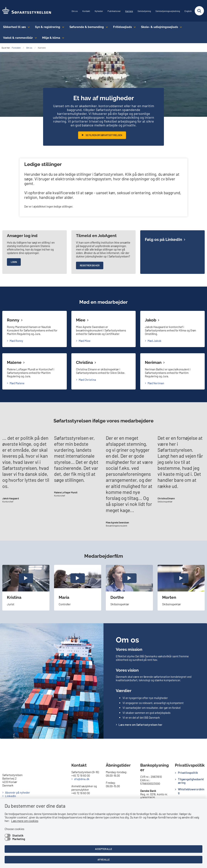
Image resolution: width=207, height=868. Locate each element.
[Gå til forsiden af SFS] (26, 11)
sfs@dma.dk (82, 779)
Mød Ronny (16, 341)
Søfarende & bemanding (87, 27)
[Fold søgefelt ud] (199, 11)
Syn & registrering (48, 27)
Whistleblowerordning (191, 791)
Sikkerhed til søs (14, 27)
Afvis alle (104, 860)
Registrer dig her (90, 265)
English (188, 11)
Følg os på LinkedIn (164, 239)
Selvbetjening (144, 11)
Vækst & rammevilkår (18, 38)
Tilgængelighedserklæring (191, 781)
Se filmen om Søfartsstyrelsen (104, 135)
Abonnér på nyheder (18, 792)
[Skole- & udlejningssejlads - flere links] (180, 27)
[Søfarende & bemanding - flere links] (106, 27)
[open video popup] (26, 578)
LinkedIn (10, 796)
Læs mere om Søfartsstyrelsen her (140, 725)
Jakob (151, 320)
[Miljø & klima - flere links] (62, 38)
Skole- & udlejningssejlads (159, 27)
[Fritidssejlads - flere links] (134, 27)
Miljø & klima (51, 38)
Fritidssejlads (122, 27)
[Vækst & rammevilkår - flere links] (35, 38)
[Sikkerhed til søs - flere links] (28, 27)
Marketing (19, 839)
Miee (81, 320)
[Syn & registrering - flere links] (62, 27)
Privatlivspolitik (188, 773)
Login (14, 262)
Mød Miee (85, 341)
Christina (84, 362)
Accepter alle (103, 849)
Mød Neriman (156, 383)
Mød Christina (87, 380)
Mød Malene (17, 383)
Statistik (18, 835)
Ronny (13, 320)
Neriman (153, 362)
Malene (14, 362)
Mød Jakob (154, 341)
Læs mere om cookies (25, 821)
